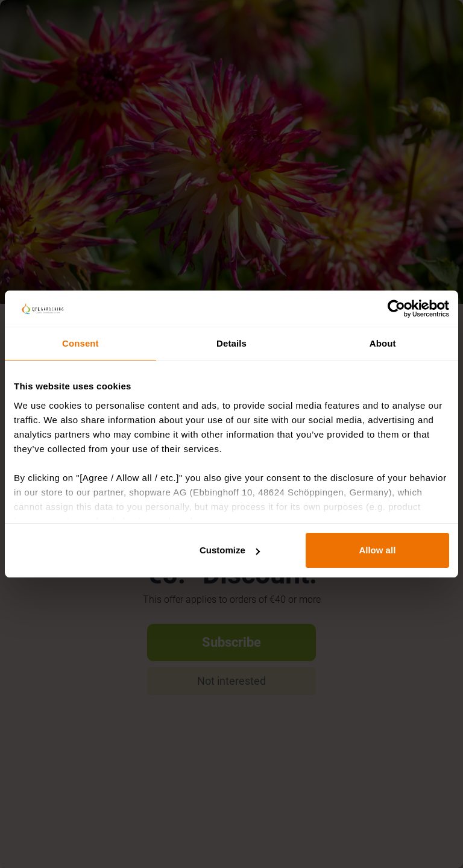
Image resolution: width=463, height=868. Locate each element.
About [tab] (383, 343)
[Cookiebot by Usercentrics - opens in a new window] (396, 309)
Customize (230, 550)
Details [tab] (231, 343)
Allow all (377, 550)
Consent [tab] (80, 343)
